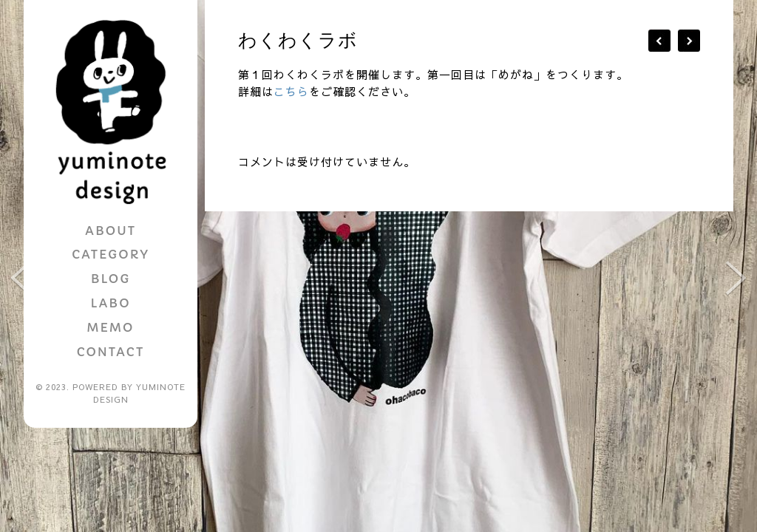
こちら (291, 91)
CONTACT (111, 352)
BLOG (111, 279)
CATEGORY (111, 254)
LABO (110, 303)
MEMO (111, 327)
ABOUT (111, 231)
